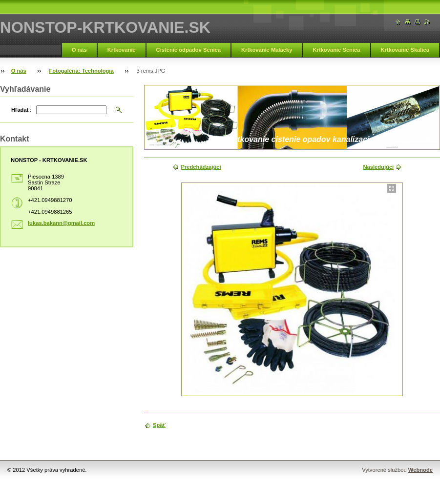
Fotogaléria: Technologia (82, 71)
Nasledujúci (378, 167)
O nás (79, 50)
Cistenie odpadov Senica (189, 50)
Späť (159, 425)
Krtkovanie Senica (336, 50)
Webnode (420, 470)
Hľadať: (21, 110)
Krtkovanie (122, 50)
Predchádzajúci (201, 167)
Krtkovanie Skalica (405, 50)
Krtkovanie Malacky (267, 50)
